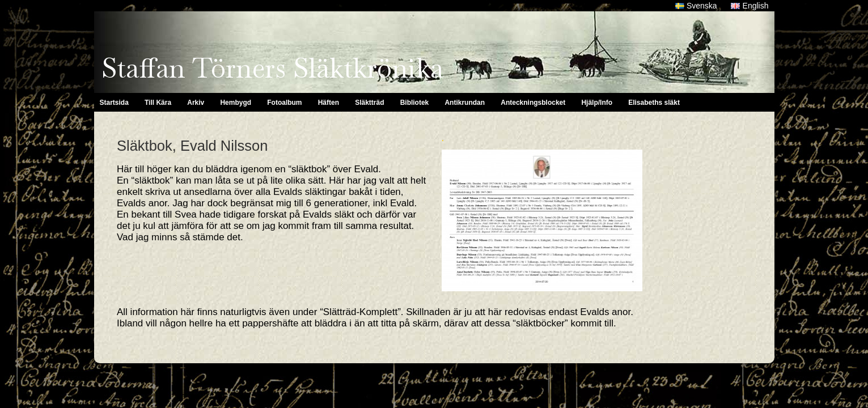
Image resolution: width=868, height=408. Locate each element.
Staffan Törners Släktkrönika (272, 68)
